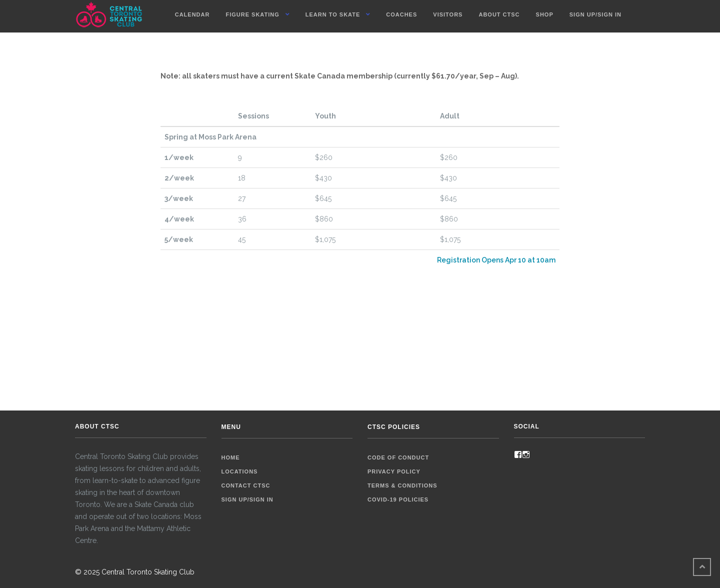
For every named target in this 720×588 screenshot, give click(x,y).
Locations (240, 471)
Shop (545, 14)
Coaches (401, 14)
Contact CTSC (246, 485)
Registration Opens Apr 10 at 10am (496, 260)
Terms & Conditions (402, 485)
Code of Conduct (398, 457)
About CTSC (499, 14)
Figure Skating (252, 14)
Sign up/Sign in (595, 14)
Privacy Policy (394, 471)
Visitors (448, 14)
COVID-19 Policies (398, 499)
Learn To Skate (333, 14)
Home (231, 457)
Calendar (192, 14)
